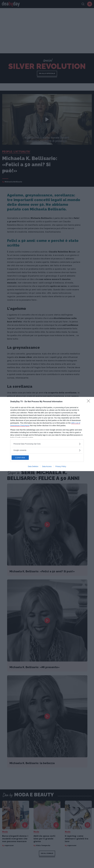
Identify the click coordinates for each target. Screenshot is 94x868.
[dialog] (47, 434)
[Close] (89, 401)
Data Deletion (33, 467)
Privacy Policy (61, 467)
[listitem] (47, 444)
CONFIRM (23, 458)
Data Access (47, 467)
